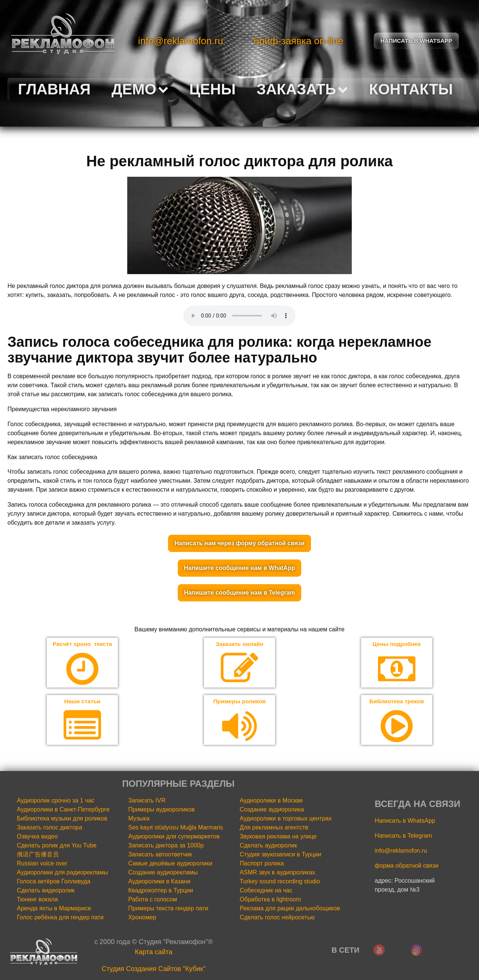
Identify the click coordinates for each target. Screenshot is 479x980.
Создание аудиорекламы (163, 873)
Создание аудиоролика (272, 810)
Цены (213, 89)
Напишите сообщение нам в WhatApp (240, 568)
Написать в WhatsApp (405, 821)
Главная (54, 89)
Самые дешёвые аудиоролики (170, 864)
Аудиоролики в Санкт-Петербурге (63, 810)
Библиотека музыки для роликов (62, 819)
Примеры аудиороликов (162, 810)
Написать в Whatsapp (417, 41)
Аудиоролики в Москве (271, 801)
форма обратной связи (406, 866)
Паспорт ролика (262, 864)
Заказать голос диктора (50, 828)
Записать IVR (147, 801)
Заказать (302, 89)
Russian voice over (42, 864)
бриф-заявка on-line (299, 41)
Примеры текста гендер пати (168, 909)
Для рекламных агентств (274, 828)
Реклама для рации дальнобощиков (290, 909)
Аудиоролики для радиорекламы (62, 873)
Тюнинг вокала (37, 900)
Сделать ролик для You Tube (57, 846)
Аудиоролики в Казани (159, 882)
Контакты (411, 89)
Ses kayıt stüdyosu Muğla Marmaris (176, 828)
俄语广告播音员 (38, 855)
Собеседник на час (266, 891)
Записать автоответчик (160, 855)
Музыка (139, 819)
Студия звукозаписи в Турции (281, 855)
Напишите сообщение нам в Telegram (240, 593)
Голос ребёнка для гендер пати (60, 918)
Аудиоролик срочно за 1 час (56, 801)
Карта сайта (153, 953)
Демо (140, 89)
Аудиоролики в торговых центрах (286, 819)
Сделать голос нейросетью (277, 918)
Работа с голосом (153, 900)
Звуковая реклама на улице (278, 837)
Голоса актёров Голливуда (54, 882)
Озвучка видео (37, 837)
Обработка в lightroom (271, 900)
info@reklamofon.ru (181, 41)
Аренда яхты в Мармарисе (54, 909)
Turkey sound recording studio (280, 882)
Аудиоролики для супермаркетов (174, 837)
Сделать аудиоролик (269, 846)
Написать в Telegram (403, 836)
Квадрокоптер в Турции (161, 891)
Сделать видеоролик (46, 891)
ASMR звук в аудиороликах (278, 873)
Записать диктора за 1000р (166, 846)
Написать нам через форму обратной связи (239, 543)
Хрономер (142, 918)
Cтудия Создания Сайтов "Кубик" (154, 970)
